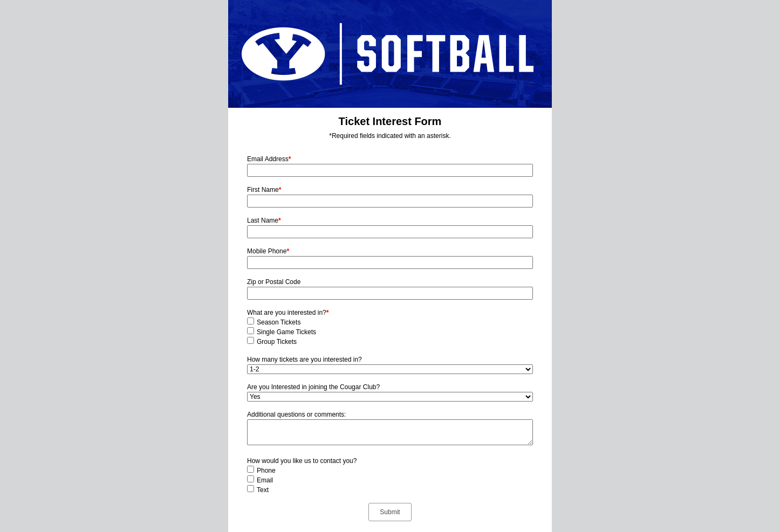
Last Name (264, 220)
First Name (264, 190)
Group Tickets (277, 342)
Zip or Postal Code (274, 282)
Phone (266, 471)
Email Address (269, 159)
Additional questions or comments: (296, 414)
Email (265, 480)
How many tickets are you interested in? (305, 360)
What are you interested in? (288, 313)
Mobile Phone (268, 251)
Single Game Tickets (286, 332)
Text (263, 490)
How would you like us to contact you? (302, 461)
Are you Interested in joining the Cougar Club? (313, 387)
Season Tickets (279, 322)
